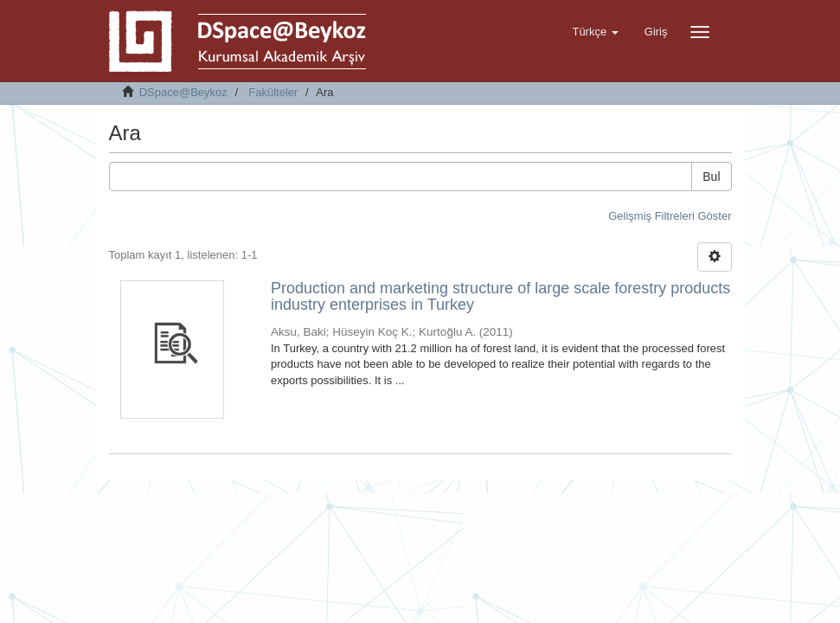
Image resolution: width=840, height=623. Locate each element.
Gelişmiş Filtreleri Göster (670, 216)
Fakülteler (273, 92)
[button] (595, 32)
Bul (711, 177)
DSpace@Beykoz (183, 92)
